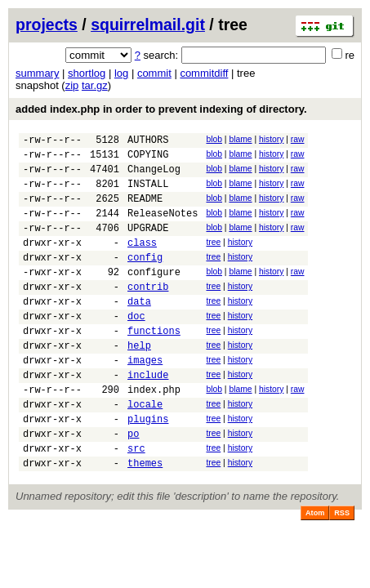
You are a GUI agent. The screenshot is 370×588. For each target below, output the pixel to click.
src (136, 502)
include (148, 416)
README (145, 210)
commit (154, 73)
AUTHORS (148, 142)
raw (298, 139)
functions (154, 365)
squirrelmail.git (148, 24)
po (133, 485)
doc (136, 347)
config (145, 279)
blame (240, 139)
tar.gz (95, 85)
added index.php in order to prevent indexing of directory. (161, 109)
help (139, 382)
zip (72, 85)
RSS (342, 569)
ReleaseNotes (163, 227)
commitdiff (204, 73)
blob (214, 139)
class (142, 262)
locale (145, 450)
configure (154, 296)
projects (47, 24)
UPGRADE (148, 245)
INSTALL (148, 193)
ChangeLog (154, 176)
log (121, 73)
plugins (148, 468)
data (139, 330)
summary (37, 73)
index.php (154, 433)
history (271, 139)
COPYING (148, 159)
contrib (148, 313)
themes (145, 519)
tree (213, 259)
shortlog (87, 73)
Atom (315, 569)
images (145, 399)
